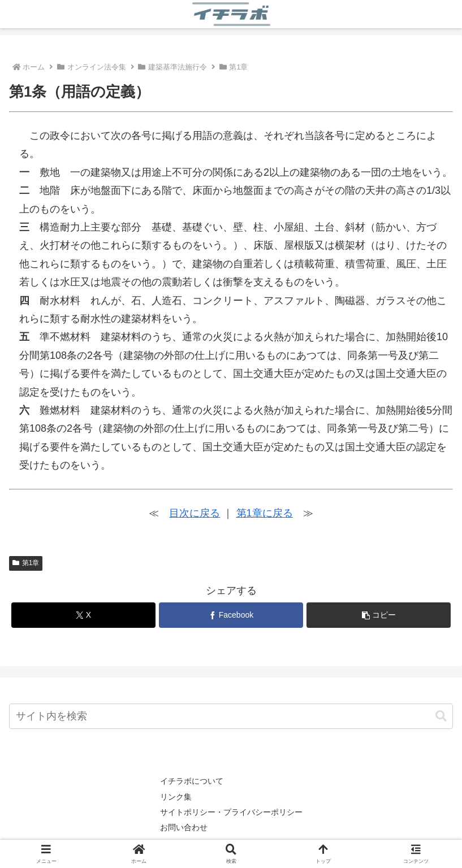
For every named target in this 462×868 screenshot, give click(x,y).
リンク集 (176, 797)
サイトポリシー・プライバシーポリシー (231, 812)
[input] (231, 716)
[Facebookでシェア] (231, 615)
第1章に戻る (265, 513)
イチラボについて (192, 781)
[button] (379, 615)
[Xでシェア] (83, 615)
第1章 (26, 563)
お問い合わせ (184, 827)
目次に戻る (195, 513)
